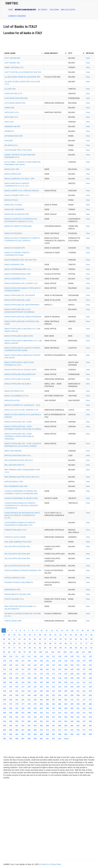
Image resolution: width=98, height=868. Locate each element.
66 (50, 643)
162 (53, 669)
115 (41, 656)
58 (9, 643)
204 (35, 682)
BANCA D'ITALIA (11, 200)
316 (78, 713)
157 (23, 669)
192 (53, 678)
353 (29, 726)
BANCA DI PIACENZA (13, 233)
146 (47, 665)
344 (66, 721)
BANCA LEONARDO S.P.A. (15, 279)
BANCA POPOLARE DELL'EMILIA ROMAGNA (23, 317)
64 (40, 643)
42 (19, 639)
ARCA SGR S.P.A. (12, 112)
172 (23, 674)
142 (23, 665)
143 (29, 665)
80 (30, 648)
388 (60, 734)
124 (4, 661)
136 (78, 661)
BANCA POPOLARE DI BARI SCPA (19, 336)
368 (29, 730)
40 (9, 639)
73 (86, 643)
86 (61, 648)
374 (66, 730)
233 (29, 691)
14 (62, 630)
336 (17, 721)
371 (47, 730)
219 (35, 687)
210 (72, 682)
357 (53, 726)
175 (41, 674)
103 (59, 652)
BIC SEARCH (43, 10)
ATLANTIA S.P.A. (11, 145)
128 (29, 661)
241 (78, 691)
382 (23, 734)
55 (86, 639)
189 (35, 678)
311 (47, 713)
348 (90, 721)
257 (84, 695)
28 (40, 635)
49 (55, 639)
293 (29, 708)
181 (78, 674)
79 (25, 648)
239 (66, 691)
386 (47, 734)
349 (4, 726)
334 (4, 721)
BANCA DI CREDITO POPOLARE (18, 226)
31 (55, 635)
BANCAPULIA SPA (12, 400)
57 (4, 643)
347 (84, 721)
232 (23, 691)
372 (53, 730)
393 (90, 734)
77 (14, 648)
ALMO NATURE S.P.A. (14, 94)
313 (60, 713)
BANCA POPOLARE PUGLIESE (17, 379)
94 (9, 652)
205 (41, 682)
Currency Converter (17, 16)
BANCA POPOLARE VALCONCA (18, 384)
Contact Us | (45, 864)
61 (25, 643)
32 (61, 635)
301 (78, 708)
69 (66, 643)
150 (72, 665)
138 (90, 661)
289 (4, 708)
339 (35, 721)
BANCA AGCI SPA (12, 169)
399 (35, 739)
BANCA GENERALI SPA (14, 265)
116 (47, 656)
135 (72, 661)
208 (60, 682)
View (88, 58)
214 (4, 687)
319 (4, 717)
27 (35, 635)
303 (90, 708)
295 (41, 708)
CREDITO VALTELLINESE (15, 537)
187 (23, 678)
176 (47, 674)
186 (17, 678)
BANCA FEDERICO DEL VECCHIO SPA (21, 260)
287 (84, 704)
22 (9, 635)
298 (60, 708)
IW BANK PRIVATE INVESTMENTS (19, 582)
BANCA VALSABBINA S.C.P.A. (17, 396)
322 (23, 717)
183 (90, 674)
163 (60, 669)
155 (11, 669)
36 (81, 635)
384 (35, 734)
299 (66, 708)
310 (41, 713)
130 (41, 661)
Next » (67, 739)
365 (11, 730)
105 (71, 652)
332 (84, 717)
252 (53, 695)
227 (84, 687)
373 (60, 730)
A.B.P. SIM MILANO (12, 58)
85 (55, 648)
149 (66, 665)
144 (35, 665)
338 (29, 721)
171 (17, 674)
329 (66, 717)
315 (72, 713)
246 (17, 695)
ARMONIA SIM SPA (12, 126)
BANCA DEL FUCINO (13, 205)
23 (14, 635)
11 (47, 630)
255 (72, 695)
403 (60, 739)
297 (53, 708)
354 (35, 726)
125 (11, 661)
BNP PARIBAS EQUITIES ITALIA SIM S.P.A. (22, 477)
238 (60, 691)
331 (78, 717)
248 (29, 695)
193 (60, 678)
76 (9, 648)
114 (35, 656)
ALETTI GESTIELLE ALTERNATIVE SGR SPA (23, 72)
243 (90, 691)
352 (23, 726)
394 (4, 739)
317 (84, 713)
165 (72, 669)
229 (4, 691)
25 (25, 635)
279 (35, 704)
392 (84, 734)
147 (53, 665)
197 (84, 678)
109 (4, 656)
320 (11, 717)
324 (35, 717)
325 (41, 717)
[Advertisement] (50, 42)
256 (78, 695)
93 (4, 652)
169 (4, 674)
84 (50, 648)
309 (35, 713)
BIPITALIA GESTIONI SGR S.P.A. (18, 456)
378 (90, 730)
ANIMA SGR (9, 108)
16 (72, 630)
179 (66, 674)
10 (42, 630)
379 (4, 734)
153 (90, 665)
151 (78, 665)
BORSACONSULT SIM (14, 482)
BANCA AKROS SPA (13, 174)
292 (23, 708)
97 (25, 652)
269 (66, 700)
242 (84, 691)
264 (35, 700)
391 (78, 734)
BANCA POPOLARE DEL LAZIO (17, 300)
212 (84, 682)
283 (60, 704)
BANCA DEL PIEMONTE (14, 209)
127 (23, 661)
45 (35, 639)
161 (47, 669)
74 (91, 643)
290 (11, 708)
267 (53, 700)
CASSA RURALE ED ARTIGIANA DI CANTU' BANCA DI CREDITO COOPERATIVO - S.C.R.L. (22, 515)
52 (71, 639)
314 (66, 713)
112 (23, 656)
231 (17, 691)
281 (47, 704)
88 (71, 648)
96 (19, 652)
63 (35, 643)
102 (53, 652)
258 (90, 695)
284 (66, 704)
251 (47, 695)
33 (66, 635)
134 (66, 661)
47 (45, 639)
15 (67, 630)
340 (41, 721)
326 (47, 717)
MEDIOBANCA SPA (12, 590)
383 (29, 734)
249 (35, 695)
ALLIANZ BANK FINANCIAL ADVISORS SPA (22, 77)
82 (40, 648)
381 (17, 734)
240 (72, 691)
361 (78, 726)
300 (72, 708)
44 (30, 639)
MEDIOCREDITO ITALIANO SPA (18, 594)
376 (78, 730)
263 (29, 700)
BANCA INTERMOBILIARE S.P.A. (18, 269)
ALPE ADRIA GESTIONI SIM (16, 98)
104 (65, 652)
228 (90, 687)
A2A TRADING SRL (12, 63)
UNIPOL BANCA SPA (13, 621)
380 (11, 734)
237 (53, 691)
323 (29, 717)
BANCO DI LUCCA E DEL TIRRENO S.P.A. (22, 410)
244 (4, 695)
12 (52, 630)
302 (84, 708)
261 (17, 700)
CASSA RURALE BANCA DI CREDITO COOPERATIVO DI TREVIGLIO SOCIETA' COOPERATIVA (21, 506)
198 (90, 678)
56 (91, 639)
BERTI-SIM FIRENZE (13, 451)
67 (55, 643)
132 (53, 661)
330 (72, 717)
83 (45, 648)
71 (76, 643)
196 (78, 678)
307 (23, 713)
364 (4, 730)
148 (60, 665)
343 (60, 721)
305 (11, 713)
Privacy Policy (56, 864)
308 (29, 713)
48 (50, 639)
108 (89, 652)
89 (76, 648)
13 (57, 630)
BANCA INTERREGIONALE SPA (18, 274)
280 (41, 704)
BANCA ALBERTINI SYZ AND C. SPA (19, 179)
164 (66, 669)
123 (90, 656)
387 (53, 734)
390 (72, 734)
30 (50, 635)
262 (23, 700)
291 (17, 708)
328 (60, 717)
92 (91, 648)
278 (29, 704)
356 (47, 726)
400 (41, 739)
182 (84, 674)
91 (86, 648)
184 (4, 678)
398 (29, 739)
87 (66, 648)
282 (53, 704)
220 (41, 687)
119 (66, 656)
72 (81, 643)
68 (61, 643)
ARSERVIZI (9, 131)
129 (35, 661)
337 (23, 721)
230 (11, 691)
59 (14, 643)
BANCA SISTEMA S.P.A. (14, 391)
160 (41, 669)
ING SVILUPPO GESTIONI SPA (17, 546)
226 (78, 687)
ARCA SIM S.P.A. (11, 117)
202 (23, 682)
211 (78, 682)
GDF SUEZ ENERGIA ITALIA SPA (18, 542)
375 (72, 730)
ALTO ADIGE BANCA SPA (15, 103)
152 (84, 665)
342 (53, 721)
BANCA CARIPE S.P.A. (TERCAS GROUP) (22, 191)
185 (11, 678)
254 (66, 695)
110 (11, 656)
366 (17, 730)
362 (84, 726)
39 (4, 639)
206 (47, 682)
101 (47, 652)
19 (88, 630)
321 (17, 717)
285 (72, 704)
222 (53, 687)
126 (17, 661)
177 (53, 674)
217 (23, 687)
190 (41, 678)
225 (72, 687)
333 (90, 717)
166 (78, 669)
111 (17, 656)
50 (61, 639)
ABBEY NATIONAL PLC (14, 67)
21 (4, 635)
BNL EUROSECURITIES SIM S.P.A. (19, 460)
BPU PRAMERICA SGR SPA (16, 486)
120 (72, 656)
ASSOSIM (9, 141)
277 (23, 704)
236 (47, 691)
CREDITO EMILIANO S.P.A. (16, 530)
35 (76, 635)
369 (35, 730)
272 (84, 700)
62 (30, 643)
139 (4, 665)
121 (78, 656)
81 (35, 648)
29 (45, 635)
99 (35, 652)
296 (47, 708)
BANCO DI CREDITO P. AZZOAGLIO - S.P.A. (22, 405)
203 (29, 682)
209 (66, 682)
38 (91, 635)
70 (71, 643)
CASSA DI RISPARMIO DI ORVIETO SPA (21, 498)
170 (11, 674)
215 (11, 687)
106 (77, 652)
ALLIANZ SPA (10, 89)
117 (53, 656)
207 (53, 682)
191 (47, 678)
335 (11, 721)
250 (41, 695)
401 (47, 739)
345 (72, 721)
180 (72, 674)
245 (11, 695)
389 (66, 734)
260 (11, 700)
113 (29, 656)
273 (90, 700)
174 (35, 674)
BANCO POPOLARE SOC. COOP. (18, 422)
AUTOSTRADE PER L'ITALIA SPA (18, 150)
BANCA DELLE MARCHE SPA (17, 214)
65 (45, 643)
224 (66, 687)
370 (41, 730)
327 (53, 717)
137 (84, 661)
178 (60, 674)
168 (90, 669)
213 (90, 682)
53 (76, 639)
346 (78, 721)
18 (83, 630)
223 (60, 687)
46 (40, 639)
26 (30, 635)
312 (53, 713)
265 (41, 700)
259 (4, 700)
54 (81, 639)
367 (23, 730)
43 (25, 639)
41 (14, 639)
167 (84, 669)
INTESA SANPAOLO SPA (15, 578)
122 (84, 656)
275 (11, 704)
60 (19, 643)
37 (86, 635)
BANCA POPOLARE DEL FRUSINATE (20, 295)
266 (47, 700)
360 (72, 726)
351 (17, 726)
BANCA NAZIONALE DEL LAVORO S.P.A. (21, 283)
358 (60, 726)
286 (78, 704)
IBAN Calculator (68, 10)
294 (35, 708)
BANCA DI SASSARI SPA (15, 248)
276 (17, 704)
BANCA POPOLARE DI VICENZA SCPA (20, 370)
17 (77, 630)
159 (35, 669)
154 (4, 669)
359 (66, 726)
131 (47, 661)
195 (72, 678)
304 (4, 713)
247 (23, 695)
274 (4, 704)
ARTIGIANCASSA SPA (14, 136)
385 (41, 734)
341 (47, 721)
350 (11, 726)
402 (53, 739)
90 (81, 648)
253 (60, 695)
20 (93, 630)
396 (17, 739)
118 (60, 656)
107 (83, 652)
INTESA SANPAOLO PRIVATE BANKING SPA (23, 570)
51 (66, 639)
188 (29, 678)
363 (90, 726)
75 (4, 648)
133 (60, 661)
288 (90, 704)
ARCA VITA (9, 122)
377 (84, 730)
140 (11, 665)
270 (72, 700)
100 (40, 652)
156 (17, 669)
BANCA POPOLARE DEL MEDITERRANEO (22, 305)
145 (41, 665)
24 (19, 635)
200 (11, 682)
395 (11, 739)
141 (17, 665)
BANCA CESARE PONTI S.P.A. (17, 195)
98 (30, 652)
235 (41, 691)
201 (17, 682)
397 (23, 739)
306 (17, 713)
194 (66, 678)
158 (29, 669)
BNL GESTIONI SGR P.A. (15, 465)
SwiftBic (12, 3)
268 (60, 700)
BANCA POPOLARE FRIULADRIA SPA (20, 374)
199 (4, 682)
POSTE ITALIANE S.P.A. (14, 599)
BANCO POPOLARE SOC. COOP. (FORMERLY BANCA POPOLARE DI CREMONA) (19, 436)
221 (47, 687)
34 (71, 635)
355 (41, 726)
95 (14, 652)
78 (19, 648)
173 (29, 674)
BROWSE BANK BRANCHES (25, 10)
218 (29, 687)
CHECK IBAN (54, 10)
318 (90, 713)
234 (35, 691)
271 (78, 700)
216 (17, 687)
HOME (11, 10)
